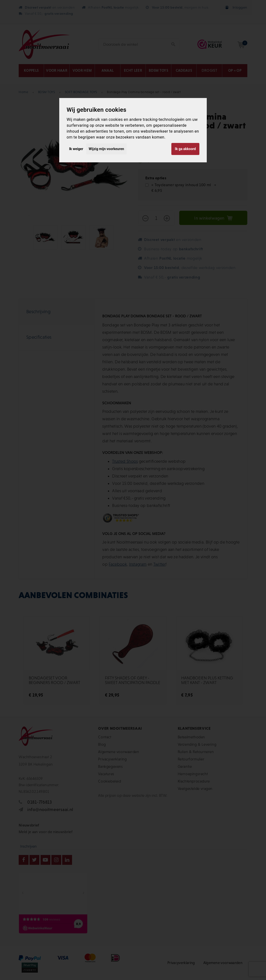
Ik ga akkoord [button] (185, 149)
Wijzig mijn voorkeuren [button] (106, 149)
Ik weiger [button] (76, 149)
